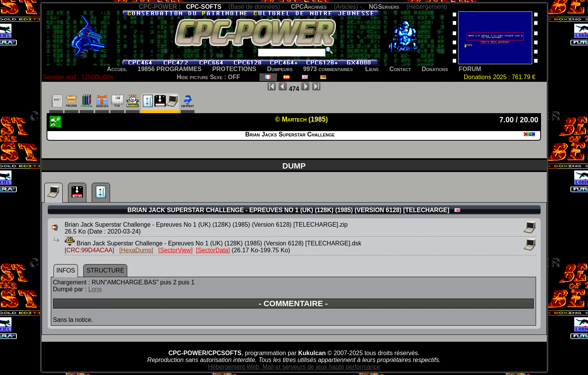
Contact (400, 69)
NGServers (384, 7)
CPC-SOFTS (204, 7)
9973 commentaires (328, 69)
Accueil (117, 69)
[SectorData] (213, 250)
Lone (95, 289)
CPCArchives (309, 7)
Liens (372, 69)
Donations (435, 69)
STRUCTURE (105, 270)
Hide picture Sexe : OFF (209, 77)
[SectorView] (176, 250)
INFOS (66, 270)
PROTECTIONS (234, 69)
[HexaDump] (136, 250)
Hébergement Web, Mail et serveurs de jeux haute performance (294, 367)
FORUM (470, 69)
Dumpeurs (280, 69)
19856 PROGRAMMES (169, 69)
